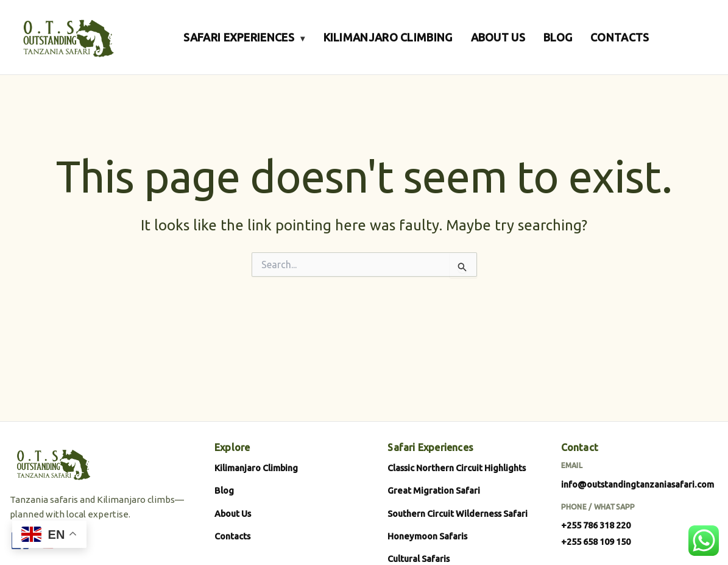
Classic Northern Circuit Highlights (457, 468)
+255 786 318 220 (596, 525)
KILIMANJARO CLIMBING (388, 37)
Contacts (232, 536)
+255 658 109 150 (596, 542)
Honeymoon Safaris (427, 536)
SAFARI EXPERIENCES (244, 37)
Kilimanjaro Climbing (256, 468)
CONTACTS (620, 37)
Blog (224, 490)
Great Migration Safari (434, 490)
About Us (233, 513)
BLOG (558, 37)
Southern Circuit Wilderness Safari (458, 513)
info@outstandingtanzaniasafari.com (638, 484)
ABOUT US (498, 37)
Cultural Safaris (419, 559)
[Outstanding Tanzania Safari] (67, 37)
